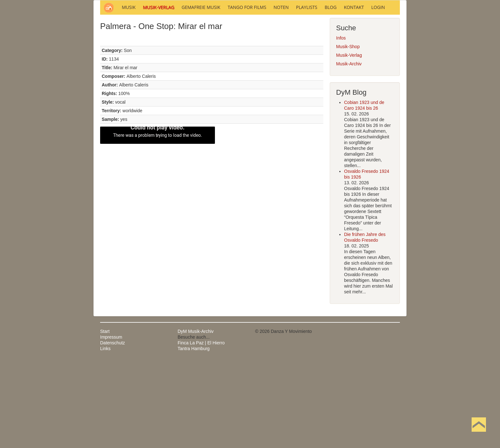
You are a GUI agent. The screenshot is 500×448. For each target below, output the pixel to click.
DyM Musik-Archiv (196, 417)
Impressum (111, 423)
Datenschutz (113, 429)
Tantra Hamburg (194, 435)
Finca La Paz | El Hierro (201, 429)
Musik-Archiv (349, 150)
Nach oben (479, 435)
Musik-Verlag (349, 141)
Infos (341, 124)
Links (105, 435)
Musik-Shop (348, 133)
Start (105, 417)
